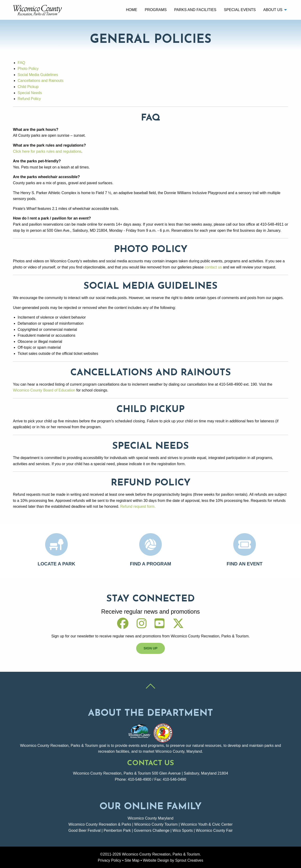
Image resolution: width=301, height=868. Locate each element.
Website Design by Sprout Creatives (173, 860)
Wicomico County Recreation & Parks (100, 824)
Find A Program (150, 564)
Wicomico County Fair (214, 830)
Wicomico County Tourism (156, 824)
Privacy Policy (110, 860)
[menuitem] (131, 10)
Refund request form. (138, 506)
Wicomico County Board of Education (44, 390)
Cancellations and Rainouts (41, 81)
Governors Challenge (152, 830)
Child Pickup (28, 87)
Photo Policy (28, 69)
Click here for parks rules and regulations (47, 151)
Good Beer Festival (85, 830)
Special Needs (30, 93)
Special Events (240, 10)
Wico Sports (183, 830)
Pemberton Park (117, 830)
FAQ (21, 63)
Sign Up (150, 648)
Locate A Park (56, 564)
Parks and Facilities (195, 10)
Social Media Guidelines (38, 75)
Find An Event (245, 564)
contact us (213, 267)
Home (131, 10)
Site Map (132, 860)
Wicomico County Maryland (151, 818)
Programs (156, 10)
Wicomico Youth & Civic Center (207, 824)
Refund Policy (29, 99)
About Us (273, 10)
